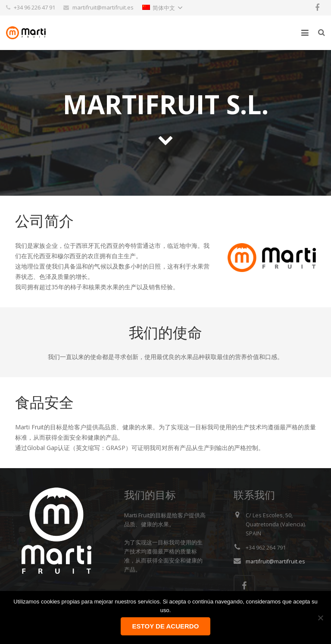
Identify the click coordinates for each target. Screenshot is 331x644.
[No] (320, 618)
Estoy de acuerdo (166, 626)
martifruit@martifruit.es (275, 561)
